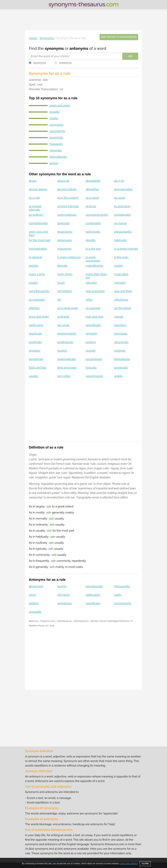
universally (121, 368)
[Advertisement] (83, 20)
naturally (91, 283)
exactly (62, 586)
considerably (122, 215)
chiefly (54, 118)
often (89, 300)
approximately (123, 189)
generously (65, 240)
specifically (93, 603)
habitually (120, 240)
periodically (93, 325)
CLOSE (145, 863)
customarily (93, 223)
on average (93, 308)
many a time (37, 274)
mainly (118, 266)
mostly (33, 283)
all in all (119, 181)
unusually (35, 612)
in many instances (69, 257)
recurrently (121, 342)
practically (36, 334)
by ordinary (36, 215)
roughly (62, 351)
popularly (120, 325)
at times (91, 206)
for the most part (40, 240)
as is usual (92, 198)
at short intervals (68, 206)
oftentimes (121, 300)
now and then (123, 291)
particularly (36, 325)
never (33, 595)
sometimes (36, 359)
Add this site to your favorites (119, 37)
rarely (118, 595)
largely (54, 163)
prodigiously (65, 342)
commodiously (67, 215)
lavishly (34, 266)
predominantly (67, 334)
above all (63, 181)
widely (118, 376)
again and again (60, 105)
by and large (122, 206)
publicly (91, 342)
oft (59, 300)
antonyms (79, 48)
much (61, 283)
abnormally (36, 586)
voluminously (94, 376)
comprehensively (97, 215)
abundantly (93, 181)
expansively (65, 232)
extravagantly (123, 232)
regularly (35, 351)
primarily (91, 334)
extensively (93, 232)
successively (94, 359)
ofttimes (34, 308)
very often (64, 376)
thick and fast (38, 368)
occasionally (37, 300)
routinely (120, 351)
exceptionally (94, 586)
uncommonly (123, 603)
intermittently (58, 157)
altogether (93, 189)
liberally (62, 266)
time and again (67, 368)
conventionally (38, 223)
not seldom (65, 291)
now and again (95, 291)
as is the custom (68, 198)
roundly (91, 351)
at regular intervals (35, 208)
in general (35, 257)
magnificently (95, 266)
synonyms (54, 48)
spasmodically (67, 359)
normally (120, 283)
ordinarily (63, 317)
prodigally (35, 342)
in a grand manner (126, 249)
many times (65, 274)
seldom (34, 603)
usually (33, 376)
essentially (56, 138)
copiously (64, 223)
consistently (57, 131)
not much (64, 595)
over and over (95, 317)
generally (56, 150)
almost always (38, 189)
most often (121, 274)
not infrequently (39, 291)
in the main (121, 257)
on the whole (123, 308)
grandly (91, 240)
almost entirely (67, 189)
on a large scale (68, 308)
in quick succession (93, 259)
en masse (120, 223)
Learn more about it (129, 863)
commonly (57, 125)
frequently (56, 144)
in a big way (93, 249)
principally (121, 334)
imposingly (64, 249)
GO (130, 56)
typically (91, 368)
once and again (39, 317)
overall (118, 317)
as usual (119, 198)
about (33, 181)
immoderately (38, 249)
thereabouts (122, 359)
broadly (55, 112)
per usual (63, 325)
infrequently (122, 586)
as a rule (34, 198)
